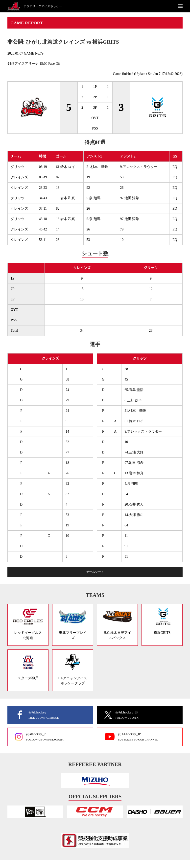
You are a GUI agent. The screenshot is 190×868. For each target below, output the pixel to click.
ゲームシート (95, 572)
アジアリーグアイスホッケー (43, 6)
